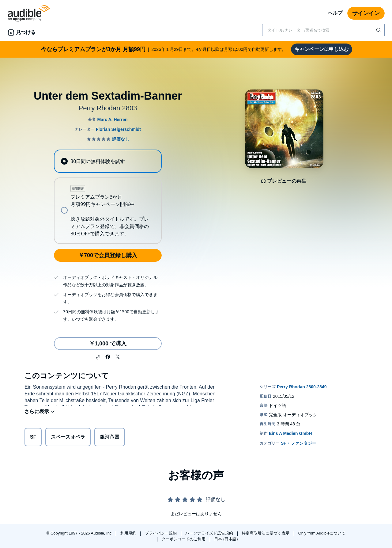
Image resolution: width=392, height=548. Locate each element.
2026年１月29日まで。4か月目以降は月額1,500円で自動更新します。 (164, 49)
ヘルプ (335, 13)
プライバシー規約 (161, 533)
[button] (98, 357)
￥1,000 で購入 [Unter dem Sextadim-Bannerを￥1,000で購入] (108, 344)
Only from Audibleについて (322, 533)
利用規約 (129, 533)
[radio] (108, 161)
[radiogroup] (108, 197)
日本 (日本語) (226, 539)
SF (33, 438)
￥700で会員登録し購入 (108, 255)
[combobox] (323, 30)
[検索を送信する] (379, 30)
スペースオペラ (68, 438)
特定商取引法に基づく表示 (266, 533)
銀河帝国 (110, 438)
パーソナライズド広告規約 (210, 533)
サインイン (366, 13)
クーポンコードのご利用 (184, 539)
